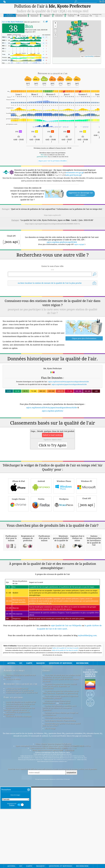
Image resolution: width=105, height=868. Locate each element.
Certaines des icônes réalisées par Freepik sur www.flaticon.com (60, 829)
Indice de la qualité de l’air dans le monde (65, 765)
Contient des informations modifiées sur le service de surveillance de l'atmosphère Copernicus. (59, 823)
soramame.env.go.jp (75, 172)
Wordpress (64, 561)
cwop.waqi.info (65, 818)
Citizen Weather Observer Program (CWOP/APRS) (53, 859)
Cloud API (87, 561)
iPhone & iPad (18, 543)
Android (41, 543)
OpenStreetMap (89, 56)
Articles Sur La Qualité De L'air (17, 803)
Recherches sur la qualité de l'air (20, 799)
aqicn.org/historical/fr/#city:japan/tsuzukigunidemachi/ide (52, 436)
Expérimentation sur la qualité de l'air (20, 805)
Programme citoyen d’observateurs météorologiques (57, 817)
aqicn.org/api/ (79, 244)
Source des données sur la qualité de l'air (21, 817)
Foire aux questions (13, 812)
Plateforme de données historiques (19, 831)
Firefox (41, 561)
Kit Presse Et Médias (13, 794)
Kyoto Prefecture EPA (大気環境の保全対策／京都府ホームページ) (53, 863)
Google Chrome (18, 561)
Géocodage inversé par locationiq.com (59, 833)
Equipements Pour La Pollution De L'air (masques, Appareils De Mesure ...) (19, 824)
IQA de (13, 22)
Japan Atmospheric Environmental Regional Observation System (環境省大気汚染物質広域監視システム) (53, 861)
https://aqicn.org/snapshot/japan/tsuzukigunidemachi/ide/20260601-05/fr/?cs (52, 224)
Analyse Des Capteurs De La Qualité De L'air (22, 807)
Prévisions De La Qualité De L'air (18, 821)
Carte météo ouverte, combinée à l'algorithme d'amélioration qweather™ (60, 812)
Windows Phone (64, 543)
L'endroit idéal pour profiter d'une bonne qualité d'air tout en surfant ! (62, 839)
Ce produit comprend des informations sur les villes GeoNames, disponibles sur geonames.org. (61, 807)
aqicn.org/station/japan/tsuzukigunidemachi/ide (69, 413)
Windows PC (87, 543)
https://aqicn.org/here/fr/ (52, 215)
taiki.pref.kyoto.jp (73, 175)
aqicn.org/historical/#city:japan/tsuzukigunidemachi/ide (69, 410)
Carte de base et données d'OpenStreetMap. (60, 835)
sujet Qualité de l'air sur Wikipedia (66, 740)
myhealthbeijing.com (87, 750)
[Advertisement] (53, 306)
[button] (81, 51)
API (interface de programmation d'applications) (17, 828)
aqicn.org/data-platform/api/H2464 (62, 242)
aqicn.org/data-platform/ (53, 439)
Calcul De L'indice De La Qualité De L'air (20, 819)
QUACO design (50, 843)
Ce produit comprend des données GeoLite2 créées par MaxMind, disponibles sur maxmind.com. (60, 801)
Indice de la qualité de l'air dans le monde (66, 763)
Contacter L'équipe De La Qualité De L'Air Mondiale (20, 791)
